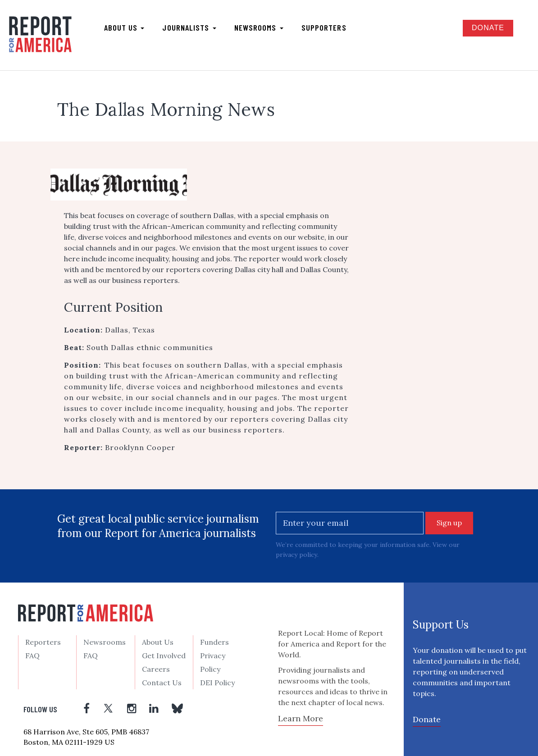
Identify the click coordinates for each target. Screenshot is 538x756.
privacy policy (296, 555)
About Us (158, 642)
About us (124, 27)
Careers (156, 669)
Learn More (301, 718)
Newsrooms (259, 27)
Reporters (43, 642)
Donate (488, 28)
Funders (214, 642)
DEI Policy (217, 682)
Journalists (189, 27)
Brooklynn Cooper (140, 447)
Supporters (324, 27)
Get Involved (164, 655)
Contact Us (162, 682)
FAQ (32, 655)
